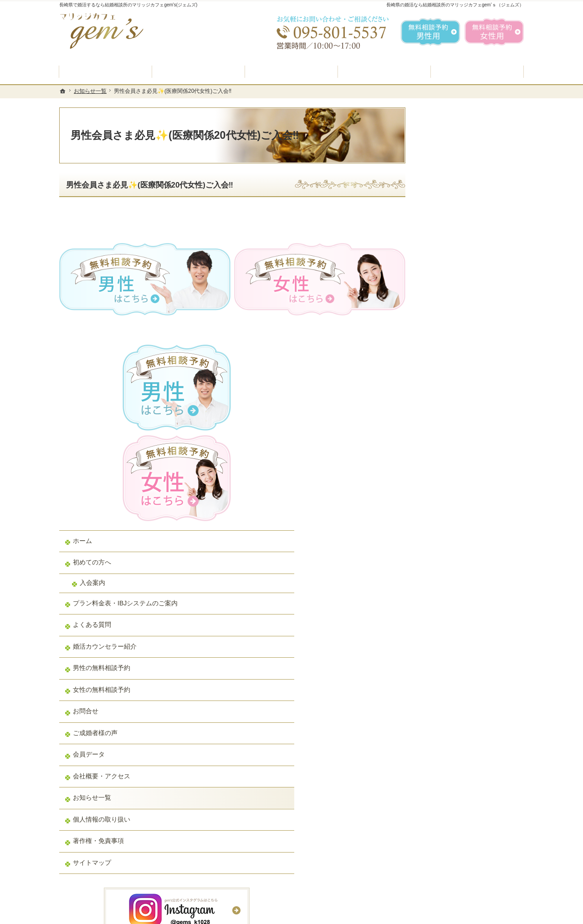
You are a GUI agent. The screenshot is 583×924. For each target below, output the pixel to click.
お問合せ (441, 482)
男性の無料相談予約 (457, 439)
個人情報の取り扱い (457, 590)
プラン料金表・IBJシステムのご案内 (471, 370)
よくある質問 (447, 396)
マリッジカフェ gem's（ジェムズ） (184, 914)
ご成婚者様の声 (450, 504)
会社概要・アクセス (457, 547)
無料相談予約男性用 (430, 32)
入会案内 (448, 345)
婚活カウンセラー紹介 (460, 417)
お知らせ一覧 (447, 569)
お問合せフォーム (460, 878)
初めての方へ (447, 325)
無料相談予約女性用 (494, 32)
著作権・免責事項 (454, 612)
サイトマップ (447, 634)
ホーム (438, 304)
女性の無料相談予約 (457, 461)
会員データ (444, 525)
